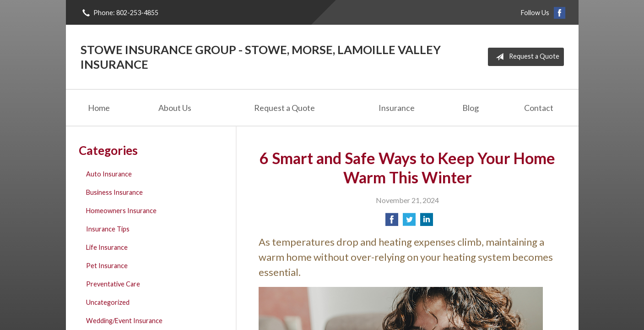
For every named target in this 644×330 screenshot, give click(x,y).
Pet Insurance (107, 266)
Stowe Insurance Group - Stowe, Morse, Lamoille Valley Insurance (261, 57)
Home (99, 108)
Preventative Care (113, 284)
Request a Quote (526, 57)
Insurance (397, 108)
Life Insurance (107, 247)
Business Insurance (114, 192)
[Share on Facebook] (392, 222)
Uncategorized (108, 302)
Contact (539, 108)
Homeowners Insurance (121, 211)
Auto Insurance (109, 174)
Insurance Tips (108, 229)
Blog (471, 108)
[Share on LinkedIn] (427, 222)
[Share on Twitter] (409, 222)
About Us (175, 108)
